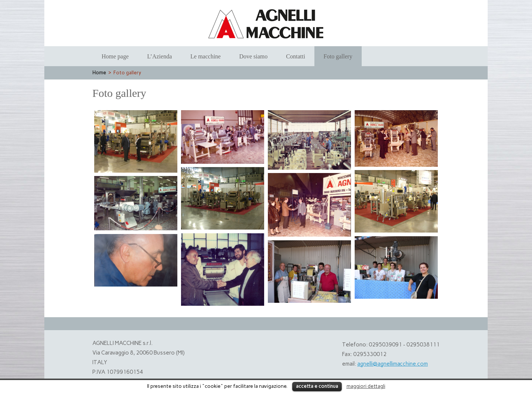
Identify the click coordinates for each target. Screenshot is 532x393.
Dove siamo (253, 56)
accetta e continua (317, 386)
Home (99, 73)
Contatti (296, 56)
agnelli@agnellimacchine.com (393, 364)
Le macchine (205, 56)
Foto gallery (338, 56)
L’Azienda (159, 56)
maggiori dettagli (366, 386)
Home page (115, 56)
